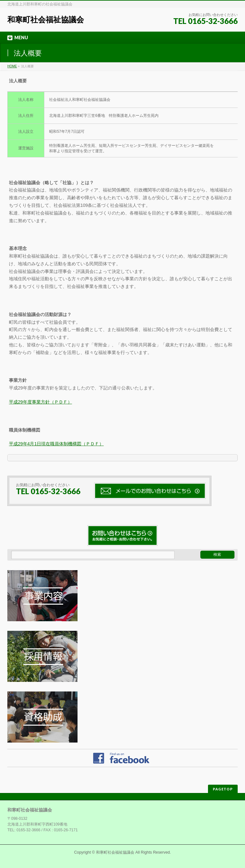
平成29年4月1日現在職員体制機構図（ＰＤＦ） (56, 444)
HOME (12, 66)
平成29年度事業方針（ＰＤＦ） (41, 402)
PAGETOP (223, 789)
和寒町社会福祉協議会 (46, 20)
